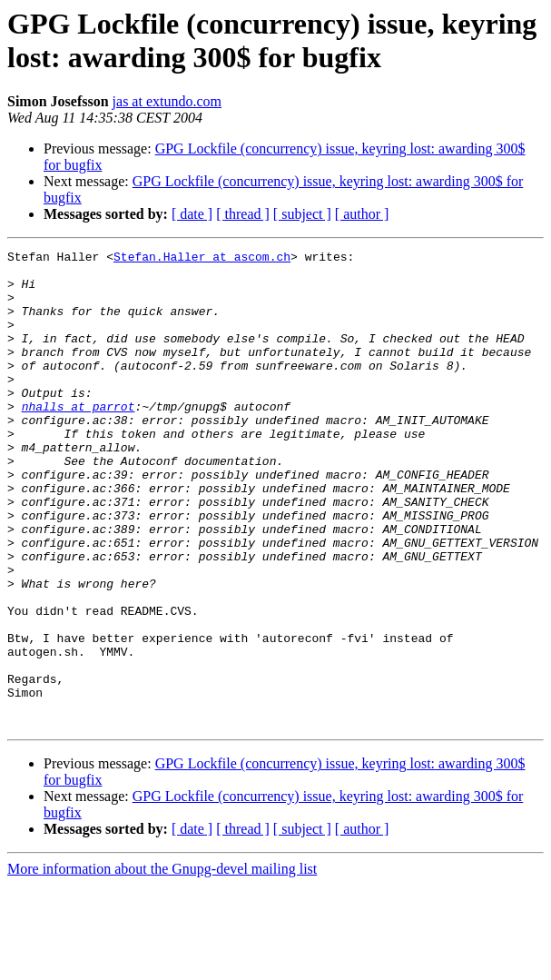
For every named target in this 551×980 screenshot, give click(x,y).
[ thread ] (243, 214)
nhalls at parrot (79, 439)
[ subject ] (302, 214)
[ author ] (362, 214)
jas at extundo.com (167, 101)
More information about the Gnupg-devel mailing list (162, 964)
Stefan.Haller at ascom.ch (202, 259)
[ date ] (192, 214)
